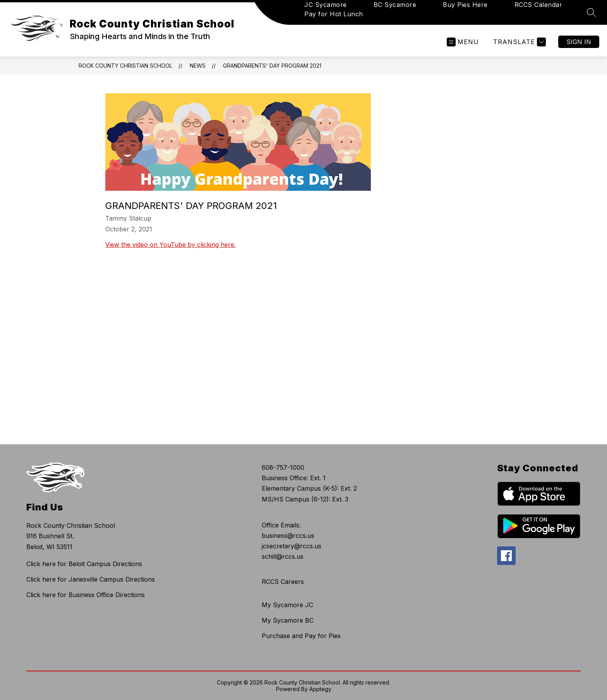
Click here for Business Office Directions (86, 595)
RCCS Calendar (538, 5)
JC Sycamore (326, 5)
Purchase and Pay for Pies (301, 636)
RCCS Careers (283, 582)
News (198, 66)
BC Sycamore (395, 5)
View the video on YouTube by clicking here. (171, 245)
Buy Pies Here (465, 5)
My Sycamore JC (287, 605)
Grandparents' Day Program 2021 (272, 66)
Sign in (579, 42)
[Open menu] (463, 42)
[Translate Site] (519, 42)
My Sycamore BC (288, 620)
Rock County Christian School (125, 66)
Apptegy (320, 689)
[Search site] (592, 12)
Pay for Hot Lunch (334, 14)
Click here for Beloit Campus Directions (84, 564)
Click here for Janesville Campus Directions (91, 579)
